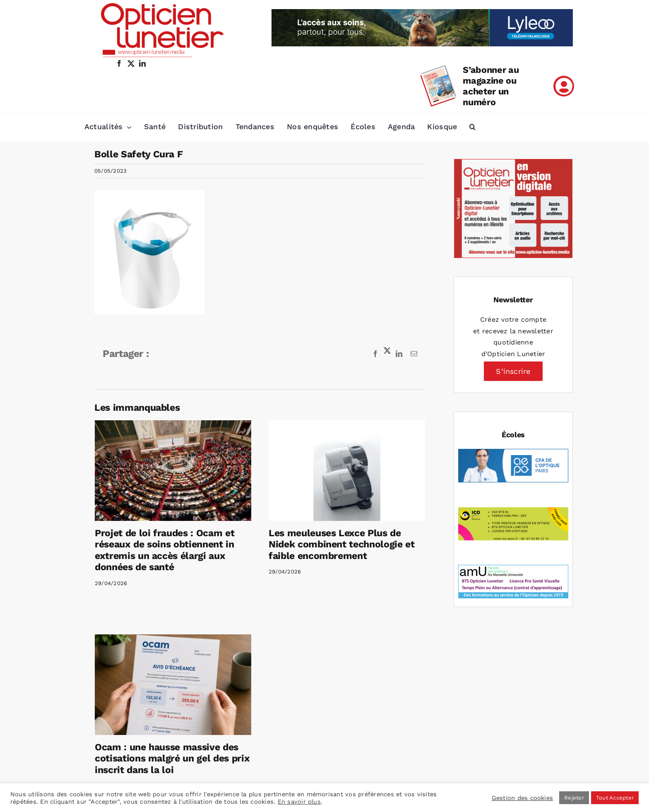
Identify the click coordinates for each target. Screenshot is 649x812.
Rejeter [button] (574, 798)
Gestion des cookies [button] (523, 798)
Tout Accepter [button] (615, 798)
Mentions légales (364, 763)
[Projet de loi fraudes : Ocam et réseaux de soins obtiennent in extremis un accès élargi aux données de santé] (173, 471)
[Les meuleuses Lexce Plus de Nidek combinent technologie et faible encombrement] (330, 471)
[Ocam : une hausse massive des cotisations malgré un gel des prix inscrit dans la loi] (241, 622)
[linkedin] (142, 63)
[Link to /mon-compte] (564, 86)
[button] (472, 127)
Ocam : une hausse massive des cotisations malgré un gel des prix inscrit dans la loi (240, 696)
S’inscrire (513, 371)
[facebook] (119, 63)
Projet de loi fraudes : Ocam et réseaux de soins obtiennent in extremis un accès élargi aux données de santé (165, 550)
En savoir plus (299, 802)
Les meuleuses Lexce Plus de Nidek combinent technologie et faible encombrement (325, 545)
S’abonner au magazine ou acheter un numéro (491, 86)
